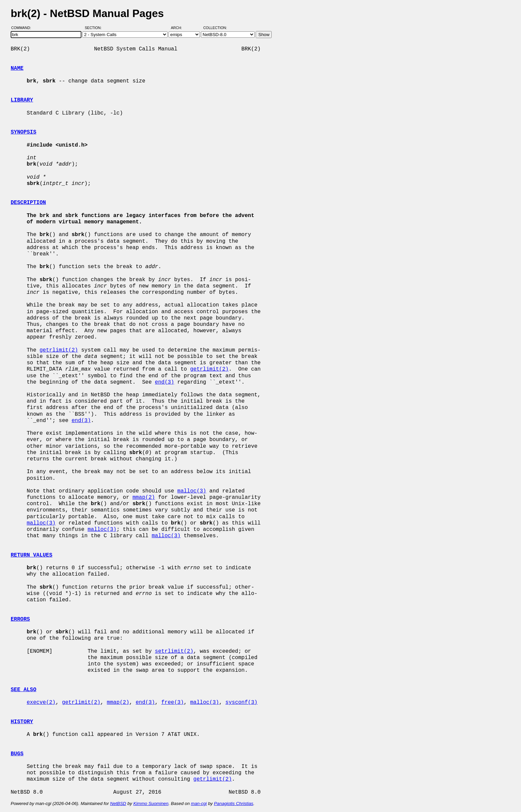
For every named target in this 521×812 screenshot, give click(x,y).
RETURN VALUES (32, 555)
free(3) (172, 702)
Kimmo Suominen (151, 803)
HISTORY (22, 722)
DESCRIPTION (28, 203)
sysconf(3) (241, 702)
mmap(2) (144, 497)
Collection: (215, 28)
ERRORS (20, 619)
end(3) (165, 382)
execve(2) (41, 702)
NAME (17, 68)
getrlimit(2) (59, 350)
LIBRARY (22, 100)
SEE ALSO (24, 690)
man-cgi (199, 803)
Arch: (179, 28)
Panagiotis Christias (234, 803)
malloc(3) (192, 491)
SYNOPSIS (24, 132)
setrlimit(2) (174, 651)
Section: (95, 28)
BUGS (17, 754)
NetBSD (118, 803)
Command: (23, 28)
